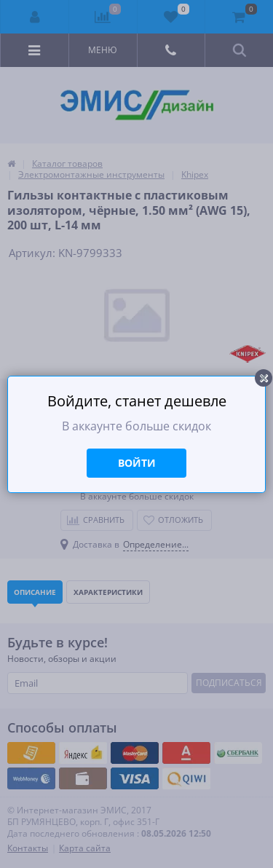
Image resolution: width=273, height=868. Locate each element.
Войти (137, 463)
